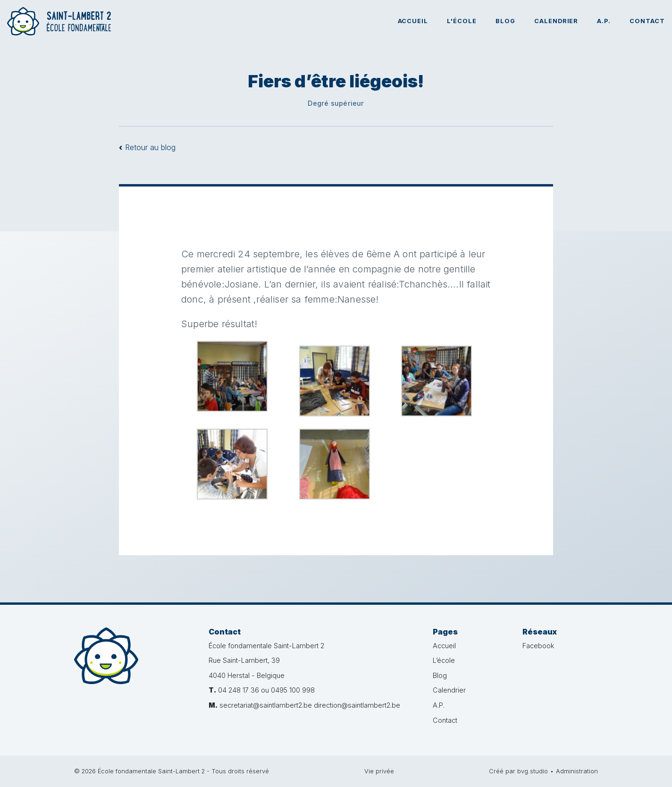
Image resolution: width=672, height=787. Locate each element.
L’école (444, 660)
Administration (577, 771)
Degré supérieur (336, 103)
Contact (647, 21)
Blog (505, 21)
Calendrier (556, 21)
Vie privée (379, 771)
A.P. (604, 21)
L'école (462, 21)
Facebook (538, 646)
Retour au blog (147, 147)
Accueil (413, 21)
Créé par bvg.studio (518, 771)
